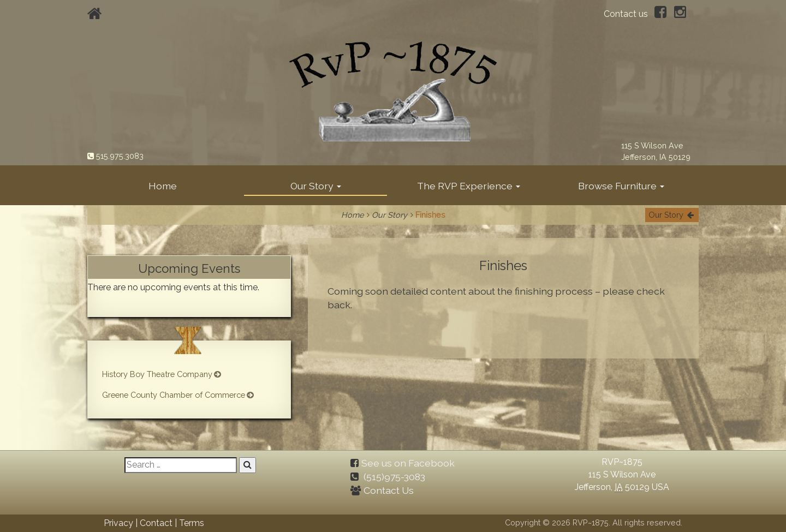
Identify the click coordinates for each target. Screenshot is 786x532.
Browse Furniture (621, 186)
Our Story (316, 186)
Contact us (626, 14)
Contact (156, 522)
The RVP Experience (469, 186)
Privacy (118, 522)
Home (163, 186)
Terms (192, 522)
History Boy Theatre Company (162, 374)
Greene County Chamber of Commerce (179, 395)
